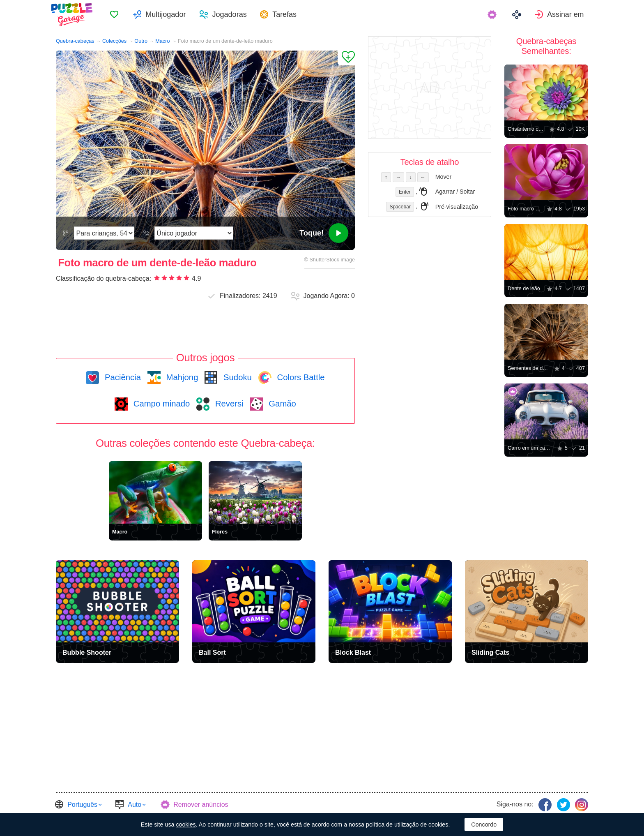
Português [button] (82, 804)
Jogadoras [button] (237, 15)
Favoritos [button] (122, 15)
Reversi (228, 404)
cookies (186, 824)
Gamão (281, 404)
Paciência (122, 377)
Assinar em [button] (570, 15)
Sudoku (236, 377)
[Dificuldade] (104, 233)
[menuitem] (122, 15)
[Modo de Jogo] (194, 233)
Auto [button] (135, 804)
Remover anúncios (201, 804)
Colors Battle (300, 377)
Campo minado (160, 404)
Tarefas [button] (293, 15)
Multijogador (173, 15)
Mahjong (181, 377)
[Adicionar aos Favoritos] (346, 58)
